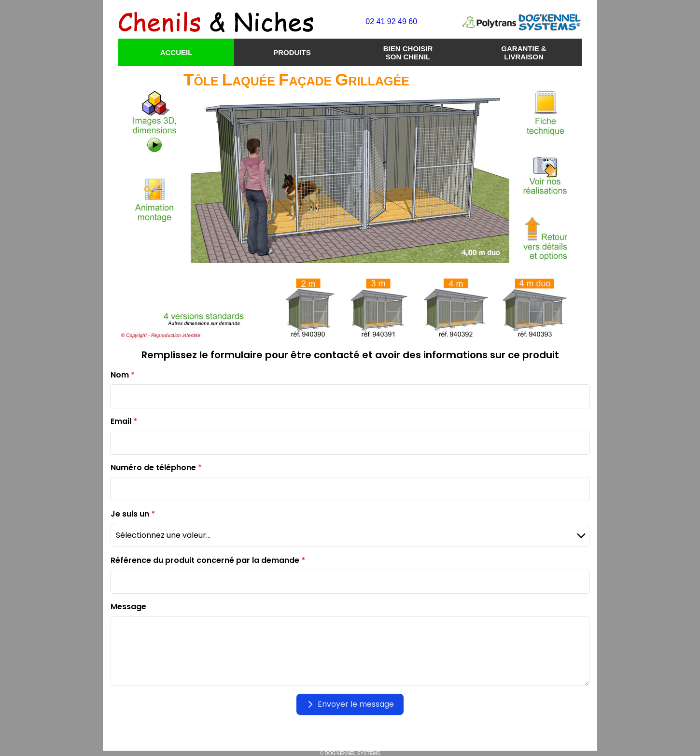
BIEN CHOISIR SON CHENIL (408, 53)
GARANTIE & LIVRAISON (524, 53)
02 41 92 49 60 (391, 21)
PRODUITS (292, 52)
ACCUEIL (176, 52)
